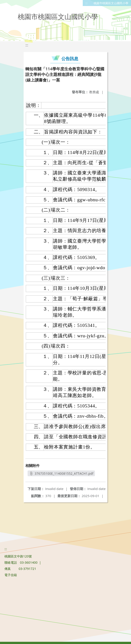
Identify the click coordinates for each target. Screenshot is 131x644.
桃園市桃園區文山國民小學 (111, 3)
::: (87, 3)
